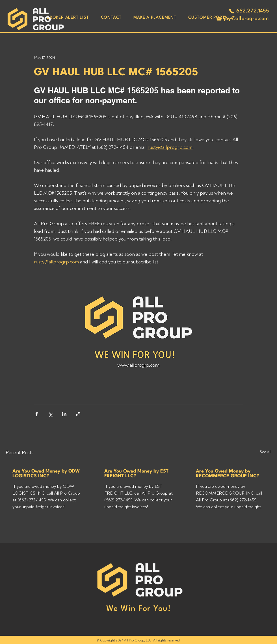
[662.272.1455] (249, 11)
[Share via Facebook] (37, 414)
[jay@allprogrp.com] (242, 19)
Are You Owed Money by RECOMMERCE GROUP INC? (228, 474)
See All (266, 452)
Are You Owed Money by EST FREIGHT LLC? (136, 474)
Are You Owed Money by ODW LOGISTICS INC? (46, 474)
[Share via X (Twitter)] (50, 414)
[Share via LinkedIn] (64, 414)
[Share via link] (78, 414)
